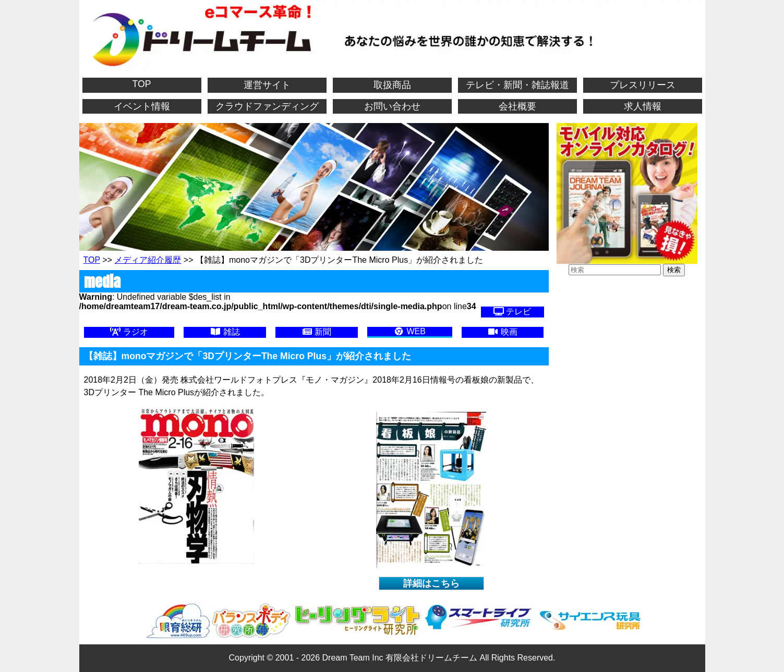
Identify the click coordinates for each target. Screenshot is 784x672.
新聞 (317, 332)
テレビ (512, 311)
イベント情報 (142, 106)
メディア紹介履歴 (148, 260)
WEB (410, 331)
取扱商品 (392, 85)
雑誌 (225, 332)
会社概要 (517, 106)
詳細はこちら (431, 583)
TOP (142, 84)
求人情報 (643, 106)
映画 (502, 332)
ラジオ (129, 332)
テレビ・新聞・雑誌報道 (517, 85)
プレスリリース (643, 85)
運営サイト (267, 85)
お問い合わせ (392, 106)
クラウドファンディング (267, 106)
